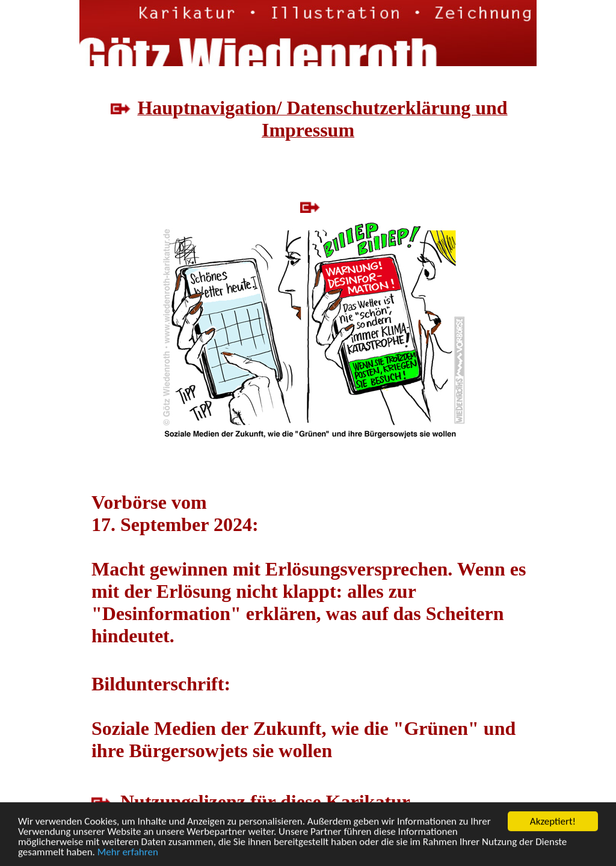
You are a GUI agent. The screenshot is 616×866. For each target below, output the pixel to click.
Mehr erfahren (128, 852)
